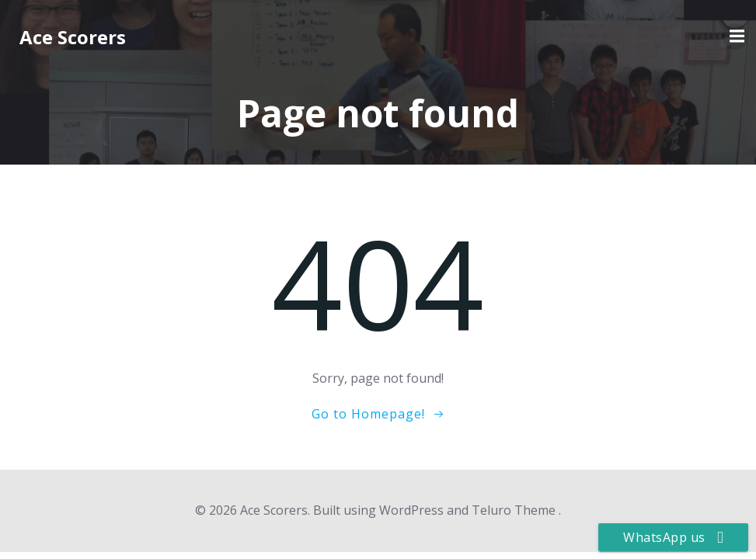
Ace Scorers (73, 37)
